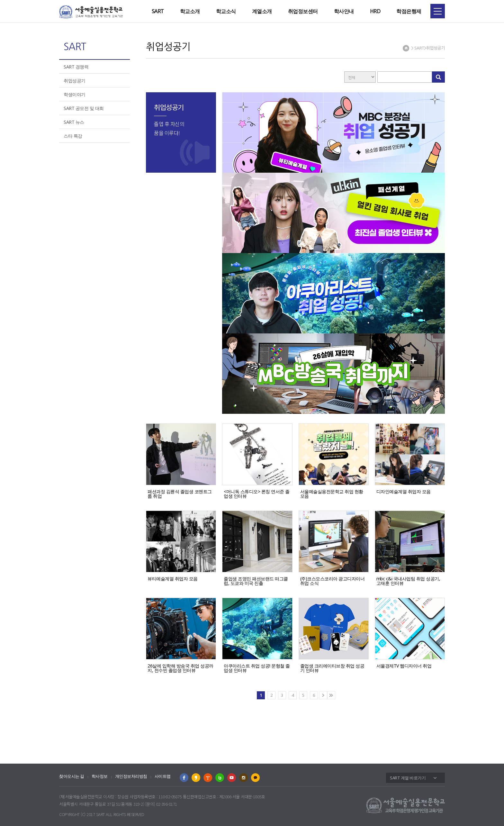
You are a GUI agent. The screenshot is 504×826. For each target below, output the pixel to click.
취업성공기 (75, 81)
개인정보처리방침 (131, 776)
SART (158, 11)
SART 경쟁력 (76, 67)
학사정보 (100, 776)
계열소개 (262, 11)
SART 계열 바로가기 (408, 778)
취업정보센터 (303, 11)
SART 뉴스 (74, 122)
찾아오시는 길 (72, 776)
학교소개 (190, 11)
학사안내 (344, 11)
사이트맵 (163, 776)
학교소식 (226, 11)
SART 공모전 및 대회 (84, 108)
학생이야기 (75, 94)
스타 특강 (73, 136)
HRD (375, 11)
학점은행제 (409, 11)
